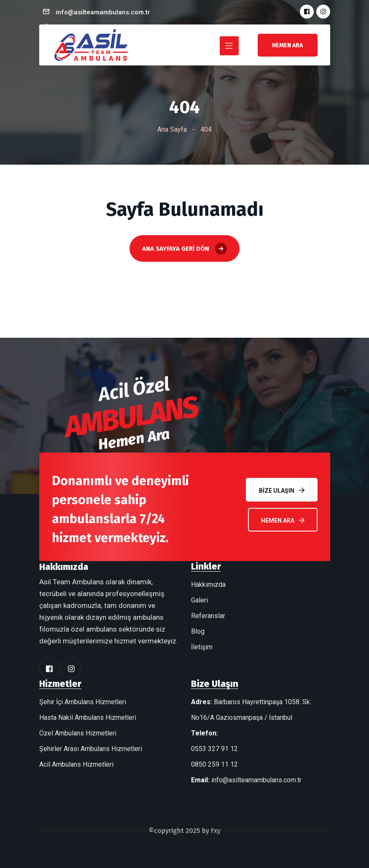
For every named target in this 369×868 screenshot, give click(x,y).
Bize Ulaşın (282, 490)
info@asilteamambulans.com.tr (103, 12)
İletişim (202, 647)
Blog (198, 631)
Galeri (199, 600)
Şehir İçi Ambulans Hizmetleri (83, 702)
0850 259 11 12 (214, 764)
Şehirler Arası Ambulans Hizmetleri (91, 749)
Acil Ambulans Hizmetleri (76, 764)
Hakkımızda (208, 585)
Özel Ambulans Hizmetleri (78, 733)
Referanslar (208, 616)
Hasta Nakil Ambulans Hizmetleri (88, 717)
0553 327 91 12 (214, 749)
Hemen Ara (283, 520)
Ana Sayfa (172, 129)
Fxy (216, 831)
